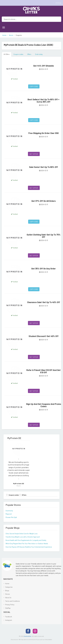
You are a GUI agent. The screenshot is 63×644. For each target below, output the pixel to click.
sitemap (58, 3)
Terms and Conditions (13, 601)
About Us (8, 598)
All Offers (7, 54)
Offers (29, 54)
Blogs (7, 591)
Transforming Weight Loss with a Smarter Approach (23, 537)
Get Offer (34, 154)
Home (4, 35)
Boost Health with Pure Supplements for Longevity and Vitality (26, 540)
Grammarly (9, 511)
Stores (11, 35)
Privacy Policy (10, 605)
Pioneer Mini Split (11, 517)
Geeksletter (28, 636)
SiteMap (8, 608)
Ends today (39, 54)
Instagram (9, 620)
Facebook (9, 617)
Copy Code (34, 86)
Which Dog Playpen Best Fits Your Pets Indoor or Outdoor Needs (27, 544)
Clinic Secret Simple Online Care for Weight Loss (22, 534)
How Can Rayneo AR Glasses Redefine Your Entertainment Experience (29, 547)
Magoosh (9, 514)
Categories (9, 587)
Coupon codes (18, 54)
